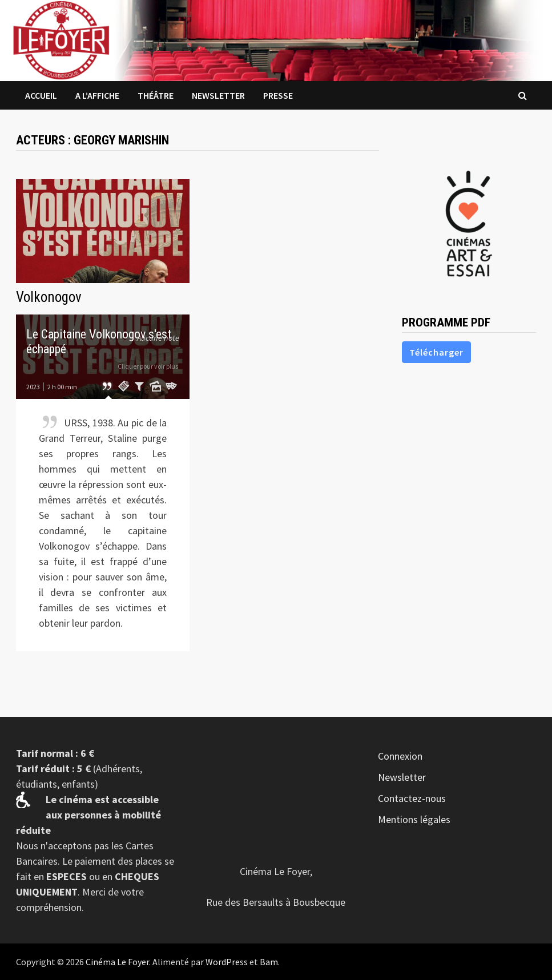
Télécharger (436, 352)
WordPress (227, 962)
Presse (278, 95)
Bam (269, 962)
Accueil (41, 95)
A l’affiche (97, 95)
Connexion (400, 756)
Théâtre (156, 95)
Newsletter (218, 95)
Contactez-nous (412, 798)
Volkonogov (49, 297)
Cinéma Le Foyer (117, 962)
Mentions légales (414, 819)
